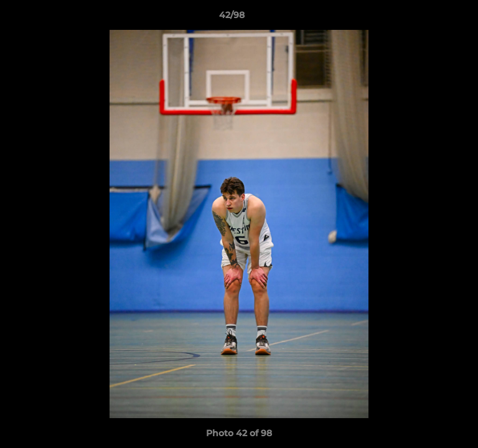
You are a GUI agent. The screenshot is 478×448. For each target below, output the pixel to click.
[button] (433, 18)
